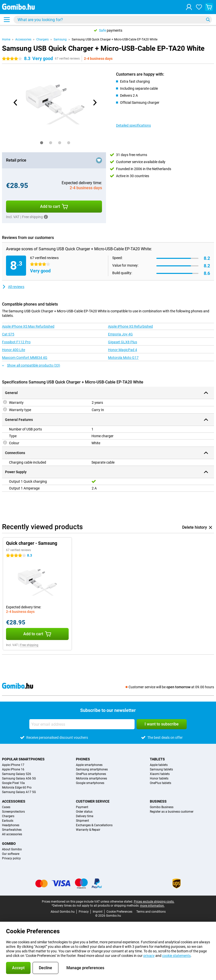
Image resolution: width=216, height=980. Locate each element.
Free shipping (29, 645)
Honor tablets (159, 778)
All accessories (12, 834)
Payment (82, 807)
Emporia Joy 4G (120, 334)
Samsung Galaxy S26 (17, 774)
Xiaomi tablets (160, 774)
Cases (6, 807)
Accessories (23, 39)
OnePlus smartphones (91, 774)
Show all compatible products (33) (31, 365)
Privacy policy (11, 858)
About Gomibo (12, 849)
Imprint (98, 912)
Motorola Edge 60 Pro (17, 788)
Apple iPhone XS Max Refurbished (28, 326)
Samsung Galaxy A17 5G (19, 792)
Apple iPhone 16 (13, 769)
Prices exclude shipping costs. (154, 902)
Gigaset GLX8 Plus (123, 342)
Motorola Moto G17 (123, 358)
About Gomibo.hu (63, 912)
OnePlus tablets (160, 783)
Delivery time (85, 816)
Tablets (157, 759)
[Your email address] (82, 724)
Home (6, 39)
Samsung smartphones (92, 769)
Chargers (42, 39)
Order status (84, 812)
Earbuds (8, 821)
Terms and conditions (151, 912)
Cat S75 (8, 334)
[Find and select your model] (113, 20)
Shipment (82, 821)
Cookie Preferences (119, 912)
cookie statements (176, 956)
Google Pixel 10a (13, 783)
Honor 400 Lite (14, 350)
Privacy (84, 912)
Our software (11, 854)
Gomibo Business (162, 807)
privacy (149, 956)
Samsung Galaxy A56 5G (19, 778)
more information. (152, 906)
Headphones (11, 825)
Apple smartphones (89, 765)
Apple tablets (159, 765)
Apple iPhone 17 (13, 765)
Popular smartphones (23, 759)
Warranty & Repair (88, 830)
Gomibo (9, 844)
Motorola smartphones (91, 778)
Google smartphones (90, 783)
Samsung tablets (161, 769)
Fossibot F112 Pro (16, 342)
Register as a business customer (172, 812)
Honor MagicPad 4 (123, 350)
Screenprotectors (13, 812)
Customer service (93, 801)
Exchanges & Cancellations (94, 825)
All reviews (13, 287)
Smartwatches (12, 830)
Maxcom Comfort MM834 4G (25, 358)
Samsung (60, 39)
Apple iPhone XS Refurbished (130, 326)
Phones (83, 759)
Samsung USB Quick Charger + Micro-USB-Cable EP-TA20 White (115, 39)
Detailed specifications (133, 125)
